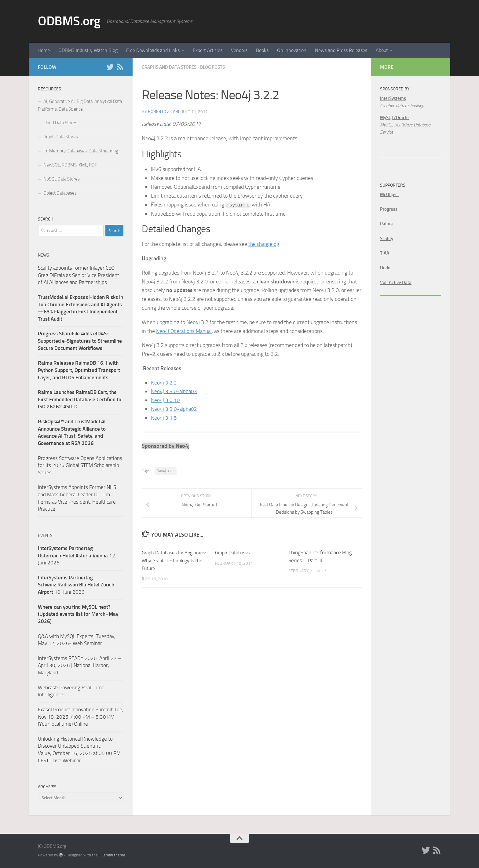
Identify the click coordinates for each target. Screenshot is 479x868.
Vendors (239, 50)
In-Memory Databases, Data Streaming (81, 151)
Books (262, 50)
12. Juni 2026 (77, 555)
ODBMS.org (69, 21)
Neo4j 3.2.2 (164, 382)
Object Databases (60, 193)
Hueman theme (112, 855)
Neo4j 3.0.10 (166, 400)
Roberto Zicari (163, 111)
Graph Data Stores (61, 137)
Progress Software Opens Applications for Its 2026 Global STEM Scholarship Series (80, 465)
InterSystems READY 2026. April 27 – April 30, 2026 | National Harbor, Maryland (80, 665)
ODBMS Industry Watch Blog (88, 50)
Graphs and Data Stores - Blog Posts (188, 67)
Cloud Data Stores (60, 123)
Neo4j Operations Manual (185, 331)
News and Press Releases (341, 50)
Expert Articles (208, 50)
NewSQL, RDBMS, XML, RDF (70, 165)
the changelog (265, 244)
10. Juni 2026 (76, 585)
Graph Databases (234, 552)
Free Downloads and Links (153, 50)
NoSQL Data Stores (62, 179)
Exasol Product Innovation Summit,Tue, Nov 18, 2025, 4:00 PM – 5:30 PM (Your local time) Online (81, 717)
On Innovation (292, 50)
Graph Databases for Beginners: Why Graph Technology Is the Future (169, 560)
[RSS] (120, 67)
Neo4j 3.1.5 (164, 418)
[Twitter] (110, 67)
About (382, 50)
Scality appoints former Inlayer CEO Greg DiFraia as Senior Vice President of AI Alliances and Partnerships (79, 275)
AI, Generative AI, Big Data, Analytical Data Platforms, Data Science (80, 105)
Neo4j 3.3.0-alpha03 (175, 391)
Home (44, 50)
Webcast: (49, 687)
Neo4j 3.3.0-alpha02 (175, 409)
